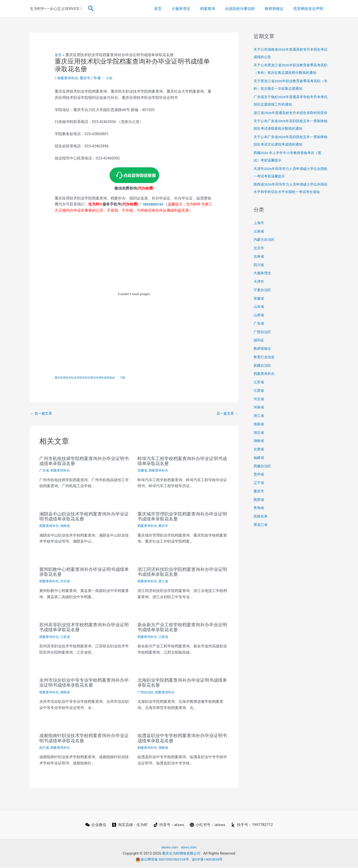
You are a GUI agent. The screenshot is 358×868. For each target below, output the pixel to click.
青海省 (259, 523)
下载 (129, 378)
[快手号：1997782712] (252, 825)
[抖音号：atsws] (169, 825)
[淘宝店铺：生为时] (130, 825)
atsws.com (169, 848)
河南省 (259, 422)
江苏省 (67, 637)
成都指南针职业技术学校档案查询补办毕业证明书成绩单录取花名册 (84, 739)
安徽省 (143, 472)
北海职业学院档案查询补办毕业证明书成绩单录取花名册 (182, 683)
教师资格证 (278, 9)
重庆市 (87, 78)
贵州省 (259, 489)
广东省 (45, 472)
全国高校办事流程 (246, 9)
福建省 (259, 473)
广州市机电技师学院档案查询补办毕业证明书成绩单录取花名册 (84, 462)
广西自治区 (146, 693)
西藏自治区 (263, 481)
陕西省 (259, 514)
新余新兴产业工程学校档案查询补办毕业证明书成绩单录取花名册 (182, 628)
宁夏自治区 (263, 305)
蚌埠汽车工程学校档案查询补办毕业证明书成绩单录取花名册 (182, 462)
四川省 (45, 748)
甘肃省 (259, 464)
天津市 (259, 296)
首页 (172, 9)
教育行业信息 (265, 372)
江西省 (165, 637)
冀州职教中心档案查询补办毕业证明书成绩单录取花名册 (84, 573)
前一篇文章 (42, 414)
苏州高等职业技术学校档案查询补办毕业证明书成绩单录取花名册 (84, 628)
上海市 (259, 238)
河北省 (67, 582)
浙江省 (165, 582)
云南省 (259, 246)
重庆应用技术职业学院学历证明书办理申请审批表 (88, 378)
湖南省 (67, 527)
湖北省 (259, 447)
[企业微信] (95, 825)
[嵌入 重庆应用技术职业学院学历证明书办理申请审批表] (134, 294)
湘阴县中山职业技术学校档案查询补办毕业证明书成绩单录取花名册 (84, 517)
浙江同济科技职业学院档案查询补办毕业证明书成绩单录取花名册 (182, 573)
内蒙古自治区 (265, 254)
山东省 (259, 321)
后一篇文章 (226, 414)
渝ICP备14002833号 (209, 860)
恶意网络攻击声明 (310, 9)
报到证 (259, 355)
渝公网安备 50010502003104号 (161, 860)
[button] (91, 9)
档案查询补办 (68, 78)
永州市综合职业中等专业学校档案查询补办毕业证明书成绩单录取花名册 (84, 683)
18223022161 (154, 204)
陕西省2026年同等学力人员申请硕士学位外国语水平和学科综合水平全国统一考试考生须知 (291, 199)
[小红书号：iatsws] (208, 825)
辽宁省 (259, 498)
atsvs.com (190, 848)
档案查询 (216, 9)
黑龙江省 (261, 540)
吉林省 (259, 271)
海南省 (259, 439)
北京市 (259, 263)
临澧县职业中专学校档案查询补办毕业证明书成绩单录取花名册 (182, 739)
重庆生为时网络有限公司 (181, 854)
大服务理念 (192, 9)
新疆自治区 (263, 380)
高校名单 (261, 531)
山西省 (259, 330)
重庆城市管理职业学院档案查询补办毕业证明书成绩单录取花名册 (182, 517)
